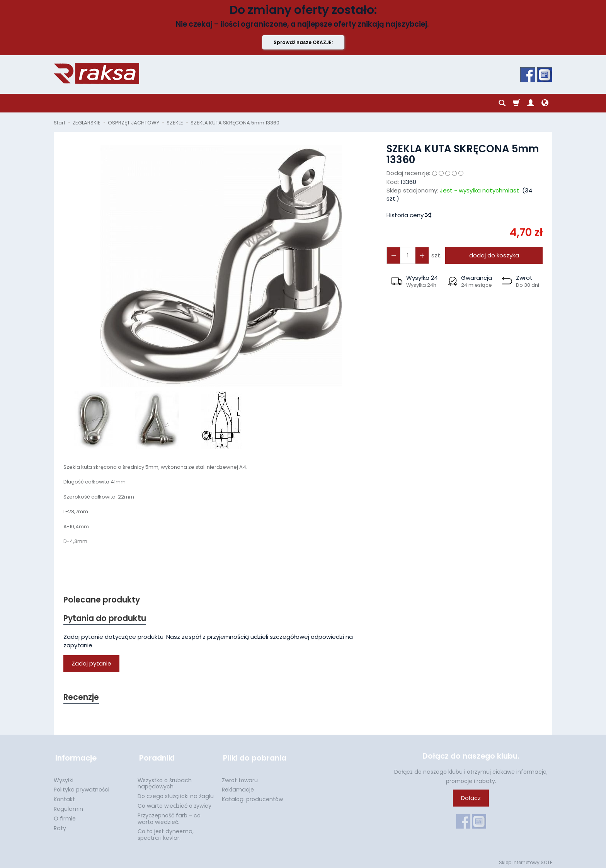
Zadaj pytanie (91, 664)
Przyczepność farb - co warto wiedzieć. (169, 816)
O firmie (65, 816)
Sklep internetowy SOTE (526, 860)
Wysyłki (64, 778)
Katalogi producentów (252, 797)
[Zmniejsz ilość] (421, 255)
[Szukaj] (502, 103)
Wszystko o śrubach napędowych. (165, 781)
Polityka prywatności (82, 787)
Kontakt (64, 797)
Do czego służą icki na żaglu (176, 794)
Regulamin (68, 807)
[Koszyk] (516, 103)
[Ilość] (407, 255)
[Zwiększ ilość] (393, 255)
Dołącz (471, 799)
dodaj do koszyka (493, 255)
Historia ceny (409, 215)
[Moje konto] (531, 103)
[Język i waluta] (545, 103)
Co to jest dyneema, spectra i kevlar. (166, 832)
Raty (60, 826)
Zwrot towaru (240, 778)
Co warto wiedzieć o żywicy (174, 803)
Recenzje (82, 698)
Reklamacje (238, 787)
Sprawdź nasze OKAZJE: (303, 42)
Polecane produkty (102, 600)
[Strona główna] (96, 73)
